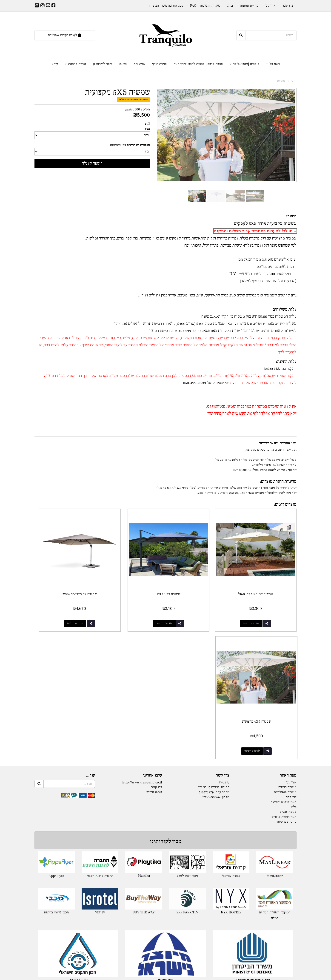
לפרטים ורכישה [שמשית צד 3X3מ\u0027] (195, 602)
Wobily (180, 976)
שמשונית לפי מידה (255, 903)
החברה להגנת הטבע (100, 727)
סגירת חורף (255, 856)
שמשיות (281, 81)
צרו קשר (223, 626)
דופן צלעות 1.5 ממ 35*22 (277, 267)
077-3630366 (211, 648)
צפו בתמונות (118, 145)
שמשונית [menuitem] (139, 64)
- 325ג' (154, 873)
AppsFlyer (56, 727)
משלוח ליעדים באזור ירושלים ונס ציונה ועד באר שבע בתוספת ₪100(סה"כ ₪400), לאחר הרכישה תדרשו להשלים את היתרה (204, 324)
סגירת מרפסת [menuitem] (75, 64)
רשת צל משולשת (166, 885)
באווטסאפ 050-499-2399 (197, 331)
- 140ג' (154, 862)
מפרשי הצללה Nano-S (166, 897)
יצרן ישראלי (166, 831)
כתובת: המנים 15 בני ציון (213, 638)
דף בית (293, 81)
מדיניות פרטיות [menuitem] (287, 673)
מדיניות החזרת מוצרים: (278, 481)
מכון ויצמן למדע (187, 727)
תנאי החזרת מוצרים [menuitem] (284, 668)
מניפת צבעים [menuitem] (288, 663)
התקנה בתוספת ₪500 (280, 369)
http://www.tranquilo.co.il (142, 633)
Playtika (144, 727)
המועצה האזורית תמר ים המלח (275, 766)
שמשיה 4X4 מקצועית (65, 572)
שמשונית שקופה (255, 908)
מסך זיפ (255, 885)
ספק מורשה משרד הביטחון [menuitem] (166, 6)
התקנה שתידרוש (284, 376)
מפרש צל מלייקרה (76, 885)
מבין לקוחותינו (165, 692)
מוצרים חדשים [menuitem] (287, 638)
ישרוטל (100, 763)
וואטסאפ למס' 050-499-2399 (206, 383)
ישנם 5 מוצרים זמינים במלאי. (133, 100)
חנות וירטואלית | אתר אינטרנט (138, 976)
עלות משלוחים (285, 309)
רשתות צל (165, 856)
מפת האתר (288, 626)
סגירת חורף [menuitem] (159, 64)
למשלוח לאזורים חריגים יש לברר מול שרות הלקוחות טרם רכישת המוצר (223, 331)
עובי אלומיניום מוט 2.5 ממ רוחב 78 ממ (267, 260)
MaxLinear (275, 727)
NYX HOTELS (231, 763)
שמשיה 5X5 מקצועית (117, 93)
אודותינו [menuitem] (270, 6)
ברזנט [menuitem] (123, 64)
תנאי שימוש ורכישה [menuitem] (284, 653)
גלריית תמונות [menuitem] (249, 6)
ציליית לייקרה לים (76, 879)
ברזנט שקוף (255, 932)
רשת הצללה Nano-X (166, 891)
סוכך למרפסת (166, 920)
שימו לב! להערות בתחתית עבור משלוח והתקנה (255, 231)
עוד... (90, 626)
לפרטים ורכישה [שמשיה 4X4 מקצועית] (60, 602)
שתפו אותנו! (154, 643)
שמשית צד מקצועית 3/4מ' (132, 572)
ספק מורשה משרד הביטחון (253, 831)
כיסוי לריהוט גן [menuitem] (103, 64)
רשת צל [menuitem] (273, 64)
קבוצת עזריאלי (231, 727)
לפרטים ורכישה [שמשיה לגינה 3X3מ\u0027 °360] (262, 602)
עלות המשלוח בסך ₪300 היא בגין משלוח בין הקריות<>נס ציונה (249, 317)
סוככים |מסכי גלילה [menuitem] (244, 64)
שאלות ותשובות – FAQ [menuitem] (205, 6)
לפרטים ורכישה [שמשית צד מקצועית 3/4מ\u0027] (127, 602)
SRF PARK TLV (187, 763)
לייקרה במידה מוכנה (76, 862)
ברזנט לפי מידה (255, 926)
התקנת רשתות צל (166, 903)
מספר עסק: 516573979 (214, 643)
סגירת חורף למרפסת (255, 868)
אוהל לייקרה (76, 873)
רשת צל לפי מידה (170, 862)
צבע (147, 123)
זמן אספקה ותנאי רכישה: (277, 443)
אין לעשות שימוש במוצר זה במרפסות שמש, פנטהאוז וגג (251, 406)
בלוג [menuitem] (230, 6)
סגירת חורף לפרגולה (255, 862)
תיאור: (291, 216)
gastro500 (132, 109)
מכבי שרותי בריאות (56, 763)
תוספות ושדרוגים (138, 145)
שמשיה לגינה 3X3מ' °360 (266, 572)
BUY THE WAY (144, 763)
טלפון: (225, 648)
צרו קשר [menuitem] (288, 6)
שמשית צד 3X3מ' (199, 572)
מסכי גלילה (255, 873)
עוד (55, 64)
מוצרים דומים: (285, 504)
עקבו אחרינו (153, 626)
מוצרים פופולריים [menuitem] (285, 643)
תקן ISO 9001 (78, 831)
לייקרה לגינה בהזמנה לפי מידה (76, 868)
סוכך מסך (255, 879)
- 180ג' (154, 868)
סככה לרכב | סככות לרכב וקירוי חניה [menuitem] (198, 64)
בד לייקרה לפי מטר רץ (76, 891)
